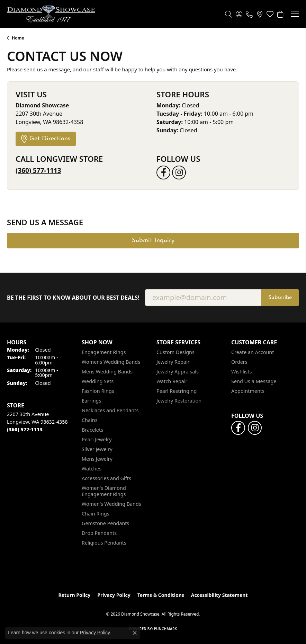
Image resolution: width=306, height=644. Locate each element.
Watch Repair (172, 381)
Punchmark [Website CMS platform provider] (166, 629)
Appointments (248, 391)
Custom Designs (175, 352)
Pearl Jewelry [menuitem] (97, 439)
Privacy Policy (114, 595)
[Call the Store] (25, 429)
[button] (228, 14)
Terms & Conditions (161, 595)
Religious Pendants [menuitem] (104, 543)
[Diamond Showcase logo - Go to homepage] (51, 14)
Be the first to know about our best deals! (73, 298)
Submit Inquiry (153, 241)
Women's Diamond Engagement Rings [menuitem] (104, 491)
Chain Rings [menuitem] (96, 514)
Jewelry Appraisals (178, 372)
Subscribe (280, 298)
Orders (239, 362)
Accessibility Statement (219, 595)
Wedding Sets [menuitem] (98, 381)
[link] (249, 14)
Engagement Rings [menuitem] (104, 352)
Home (18, 38)
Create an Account (253, 352)
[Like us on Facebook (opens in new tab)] (163, 173)
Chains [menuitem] (90, 420)
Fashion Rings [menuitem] (98, 391)
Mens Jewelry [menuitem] (97, 459)
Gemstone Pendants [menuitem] (105, 523)
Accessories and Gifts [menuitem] (106, 478)
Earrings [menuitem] (91, 401)
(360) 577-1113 (38, 170)
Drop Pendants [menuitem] (99, 533)
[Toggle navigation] (295, 14)
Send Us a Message (254, 381)
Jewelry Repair (173, 362)
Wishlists (241, 372)
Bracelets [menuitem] (92, 430)
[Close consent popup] (135, 633)
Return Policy (75, 595)
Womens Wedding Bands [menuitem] (111, 362)
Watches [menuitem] (92, 469)
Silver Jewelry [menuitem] (97, 449)
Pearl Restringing (177, 391)
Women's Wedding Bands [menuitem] (111, 504)
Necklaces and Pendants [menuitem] (110, 410)
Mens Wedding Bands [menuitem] (107, 372)
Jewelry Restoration (179, 401)
